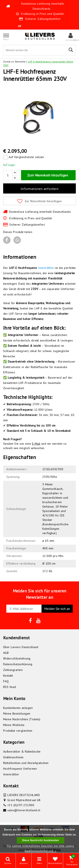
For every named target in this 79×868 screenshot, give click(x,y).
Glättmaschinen (13, 757)
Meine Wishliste (14, 725)
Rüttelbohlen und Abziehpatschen (26, 763)
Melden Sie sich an (57, 609)
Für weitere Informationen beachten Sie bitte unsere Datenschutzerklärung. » (41, 849)
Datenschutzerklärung (18, 664)
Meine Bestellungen (17, 714)
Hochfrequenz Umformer (20, 769)
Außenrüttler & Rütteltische (22, 752)
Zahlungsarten (13, 670)
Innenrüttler (46, 268)
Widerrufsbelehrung (17, 658)
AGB (6, 653)
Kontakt (8, 676)
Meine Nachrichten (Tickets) (22, 719)
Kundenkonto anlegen (18, 708)
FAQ (6, 681)
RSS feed (10, 687)
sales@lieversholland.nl (24, 810)
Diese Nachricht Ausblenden (41, 840)
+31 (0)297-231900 (21, 805)
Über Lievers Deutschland (21, 647)
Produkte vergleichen (18, 731)
